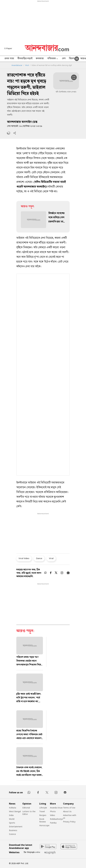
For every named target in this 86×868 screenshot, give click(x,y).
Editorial (26, 808)
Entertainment (16, 827)
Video (53, 815)
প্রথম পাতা (9, 59)
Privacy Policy (69, 822)
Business (13, 830)
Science (12, 834)
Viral (27, 65)
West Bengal (15, 811)
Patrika (53, 823)
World (12, 819)
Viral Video (24, 558)
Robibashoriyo (57, 819)
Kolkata (13, 808)
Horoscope (44, 825)
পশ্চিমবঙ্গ (53, 59)
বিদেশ (72, 59)
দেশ (64, 59)
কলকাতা (40, 59)
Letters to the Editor (29, 813)
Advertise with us (70, 817)
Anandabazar (17, 65)
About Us (67, 811)
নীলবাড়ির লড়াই (25, 59)
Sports (12, 823)
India (11, 815)
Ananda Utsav (56, 808)
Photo (53, 811)
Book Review (43, 820)
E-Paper (8, 48)
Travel (42, 811)
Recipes (43, 815)
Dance (39, 558)
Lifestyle (43, 808)
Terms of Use (69, 808)
